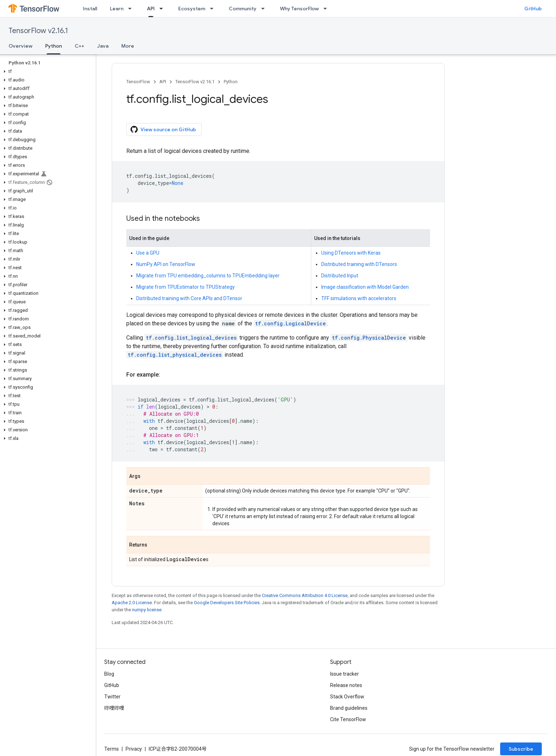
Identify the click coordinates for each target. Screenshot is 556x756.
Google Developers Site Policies (227, 603)
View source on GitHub (163, 129)
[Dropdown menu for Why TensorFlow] (327, 9)
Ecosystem (192, 9)
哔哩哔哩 (114, 708)
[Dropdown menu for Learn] (132, 9)
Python (231, 82)
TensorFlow (138, 82)
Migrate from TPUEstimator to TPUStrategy (186, 287)
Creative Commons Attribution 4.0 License (305, 595)
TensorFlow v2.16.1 (38, 31)
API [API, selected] (151, 9)
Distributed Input (340, 276)
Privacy (134, 749)
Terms (112, 749)
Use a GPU (148, 253)
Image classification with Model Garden (365, 287)
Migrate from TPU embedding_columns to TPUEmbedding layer (208, 276)
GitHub (533, 9)
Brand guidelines (349, 708)
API (163, 82)
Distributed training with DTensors (359, 264)
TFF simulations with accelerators (359, 298)
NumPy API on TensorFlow (166, 264)
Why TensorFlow (299, 9)
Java (103, 46)
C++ (80, 46)
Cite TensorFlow (348, 719)
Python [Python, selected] (54, 46)
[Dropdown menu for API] (163, 9)
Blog (109, 674)
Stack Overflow (347, 697)
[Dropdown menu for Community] (265, 9)
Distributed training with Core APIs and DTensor (189, 298)
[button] (46, 71)
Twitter (112, 697)
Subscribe (521, 749)
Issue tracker (345, 674)
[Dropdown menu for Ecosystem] (214, 9)
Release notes (346, 685)
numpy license (147, 610)
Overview (20, 46)
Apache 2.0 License (132, 603)
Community (243, 9)
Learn (117, 9)
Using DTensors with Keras (351, 253)
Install (90, 9)
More (128, 46)
